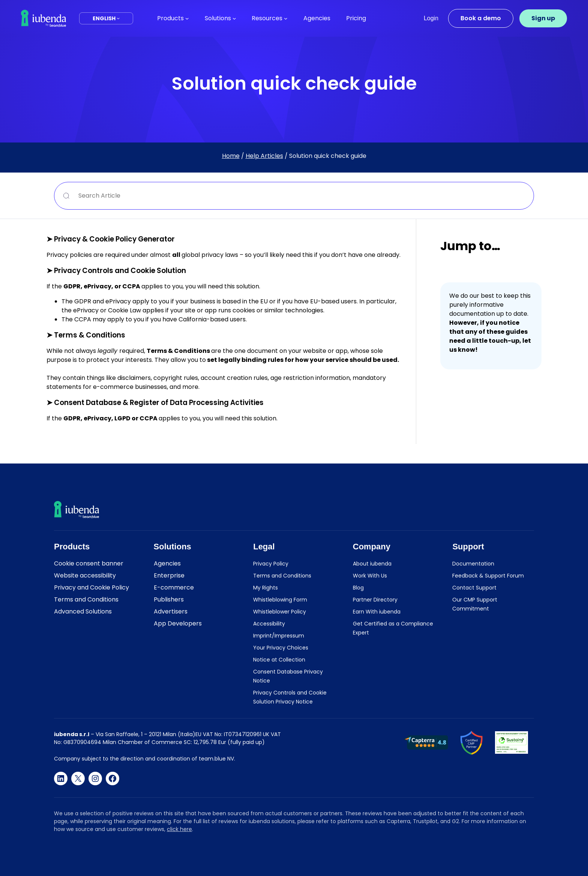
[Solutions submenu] (234, 18)
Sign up (543, 18)
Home (231, 156)
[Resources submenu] (286, 18)
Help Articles (264, 156)
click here (179, 829)
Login (431, 18)
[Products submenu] (187, 18)
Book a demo (481, 18)
